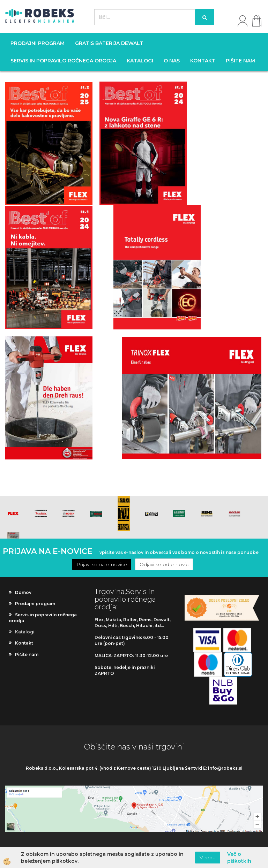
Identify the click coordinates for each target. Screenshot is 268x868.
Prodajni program (38, 43)
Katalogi (140, 61)
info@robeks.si (225, 768)
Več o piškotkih (239, 858)
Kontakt (203, 61)
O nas (172, 61)
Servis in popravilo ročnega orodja (63, 61)
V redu (208, 858)
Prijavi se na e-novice (102, 564)
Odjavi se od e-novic (164, 564)
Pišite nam (240, 61)
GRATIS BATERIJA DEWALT (109, 43)
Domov (23, 592)
